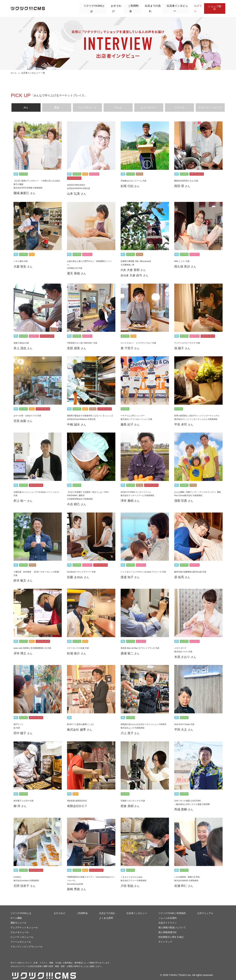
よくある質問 (106, 913)
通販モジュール (18, 918)
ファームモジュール (21, 937)
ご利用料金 (130, 7)
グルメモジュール (20, 927)
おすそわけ (113, 7)
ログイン (196, 7)
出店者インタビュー (175, 7)
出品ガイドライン (168, 918)
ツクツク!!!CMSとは (91, 7)
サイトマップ (165, 937)
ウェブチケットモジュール (24, 923)
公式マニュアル (205, 908)
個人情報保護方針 (168, 927)
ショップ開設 (215, 6)
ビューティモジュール (22, 932)
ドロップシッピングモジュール (26, 942)
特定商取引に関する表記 (171, 932)
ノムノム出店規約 (168, 913)
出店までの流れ (150, 7)
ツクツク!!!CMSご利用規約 (172, 908)
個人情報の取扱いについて (172, 923)
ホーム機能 (16, 913)
